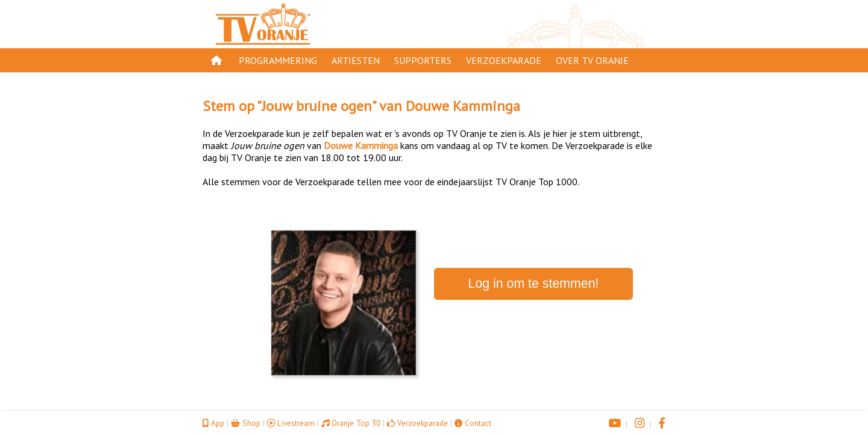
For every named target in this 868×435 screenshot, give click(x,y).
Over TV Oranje (592, 60)
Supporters (423, 60)
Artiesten (356, 60)
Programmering (278, 60)
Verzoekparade (504, 60)
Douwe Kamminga (463, 106)
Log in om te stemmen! (534, 284)
